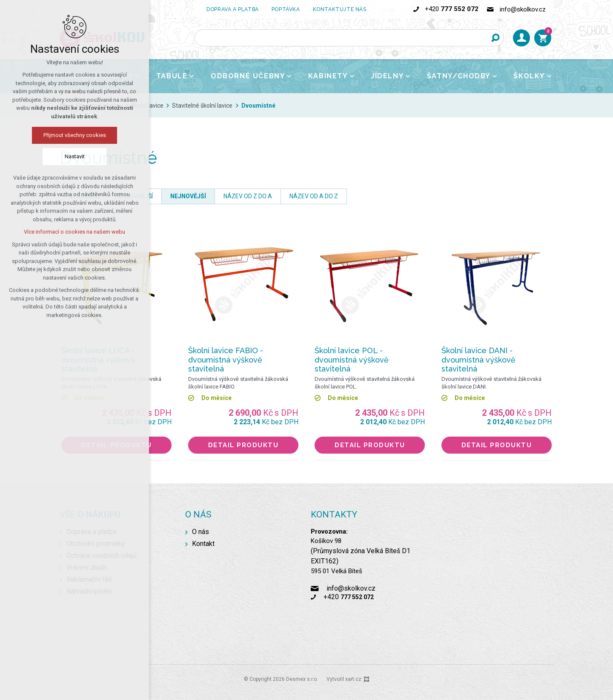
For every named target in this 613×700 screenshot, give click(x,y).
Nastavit (75, 156)
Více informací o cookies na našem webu (74, 232)
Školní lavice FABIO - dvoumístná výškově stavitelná (226, 360)
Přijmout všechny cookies (75, 135)
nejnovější (188, 196)
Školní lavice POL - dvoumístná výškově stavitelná (352, 360)
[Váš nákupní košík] (543, 38)
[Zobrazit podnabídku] (192, 76)
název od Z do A (248, 196)
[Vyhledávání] (495, 38)
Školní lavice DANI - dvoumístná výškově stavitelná (478, 360)
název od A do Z (314, 196)
